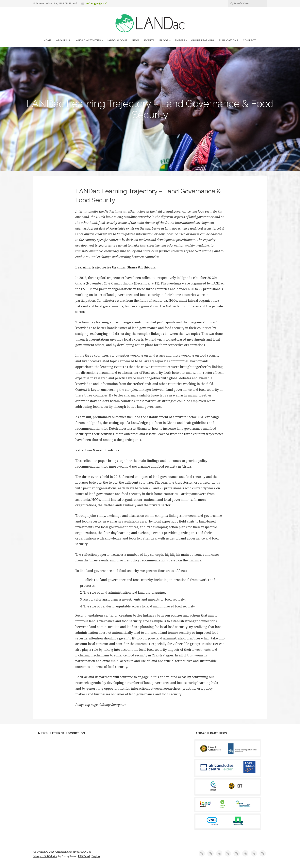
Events (149, 40)
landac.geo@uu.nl (96, 3)
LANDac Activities (88, 40)
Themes (180, 40)
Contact (250, 40)
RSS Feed (84, 856)
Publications (228, 40)
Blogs (164, 40)
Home (48, 40)
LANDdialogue (117, 40)
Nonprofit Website (45, 856)
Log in (96, 856)
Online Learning (203, 40)
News (136, 40)
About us (63, 40)
